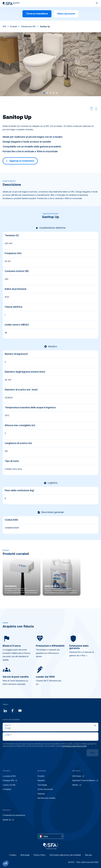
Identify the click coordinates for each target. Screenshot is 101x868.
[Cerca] (97, 3)
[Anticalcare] (62, 577)
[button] (44, 93)
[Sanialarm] (22, 577)
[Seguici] (5, 711)
